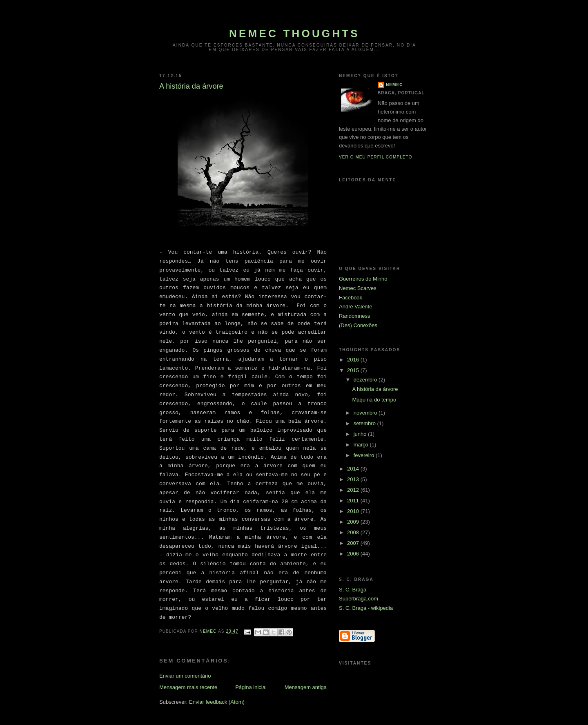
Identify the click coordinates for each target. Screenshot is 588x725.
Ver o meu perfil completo (376, 157)
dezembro (366, 380)
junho (361, 434)
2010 (354, 511)
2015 (354, 370)
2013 (354, 479)
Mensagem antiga (306, 687)
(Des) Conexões (358, 325)
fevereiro (365, 455)
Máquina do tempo (374, 400)
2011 (354, 501)
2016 (354, 360)
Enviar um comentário (185, 676)
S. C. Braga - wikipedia (366, 608)
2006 (354, 554)
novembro (366, 413)
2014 (354, 469)
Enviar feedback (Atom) (217, 702)
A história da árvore (375, 389)
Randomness (355, 316)
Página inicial (251, 687)
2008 (354, 532)
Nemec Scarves (358, 288)
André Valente (355, 307)
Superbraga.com (359, 599)
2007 (354, 543)
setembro (365, 423)
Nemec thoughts (294, 33)
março (362, 445)
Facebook (351, 298)
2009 (354, 522)
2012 (354, 490)
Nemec (394, 85)
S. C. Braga (353, 590)
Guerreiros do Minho (363, 279)
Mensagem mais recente (188, 687)
